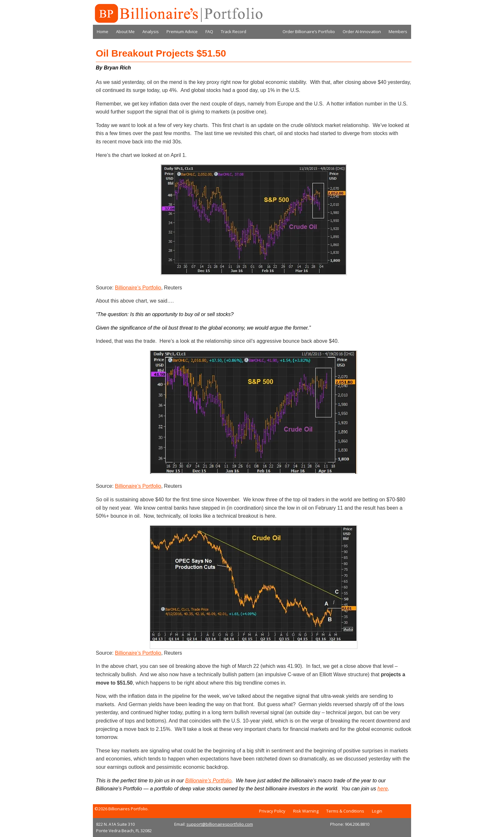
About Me (125, 32)
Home (103, 32)
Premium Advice (182, 32)
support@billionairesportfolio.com (220, 824)
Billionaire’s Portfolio (138, 288)
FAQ (209, 32)
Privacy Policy (272, 811)
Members (398, 32)
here (382, 789)
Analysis (151, 32)
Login (377, 811)
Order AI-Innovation (362, 32)
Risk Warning (306, 811)
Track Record (234, 32)
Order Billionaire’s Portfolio (309, 32)
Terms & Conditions (345, 811)
